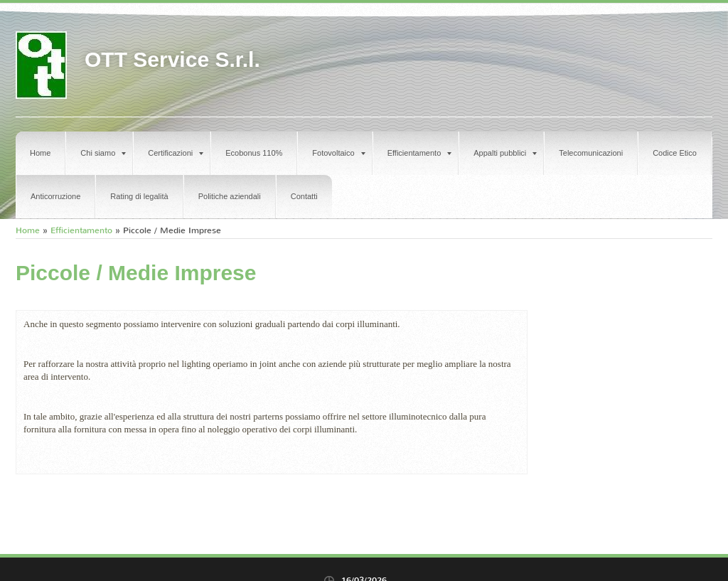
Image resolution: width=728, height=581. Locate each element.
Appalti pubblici (505, 153)
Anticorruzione (55, 196)
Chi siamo (103, 153)
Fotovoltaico (338, 153)
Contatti (304, 196)
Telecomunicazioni (591, 153)
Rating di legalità (139, 196)
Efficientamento (420, 153)
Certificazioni (176, 153)
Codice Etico (675, 153)
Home (40, 153)
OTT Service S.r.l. (172, 59)
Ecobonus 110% (254, 153)
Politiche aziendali (230, 196)
